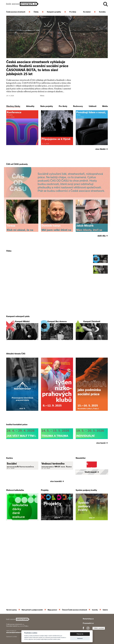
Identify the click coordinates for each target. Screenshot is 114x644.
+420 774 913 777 (11, 631)
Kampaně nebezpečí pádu (18, 354)
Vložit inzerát (92, 545)
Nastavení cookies (12, 637)
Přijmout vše (80, 634)
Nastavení (80, 638)
